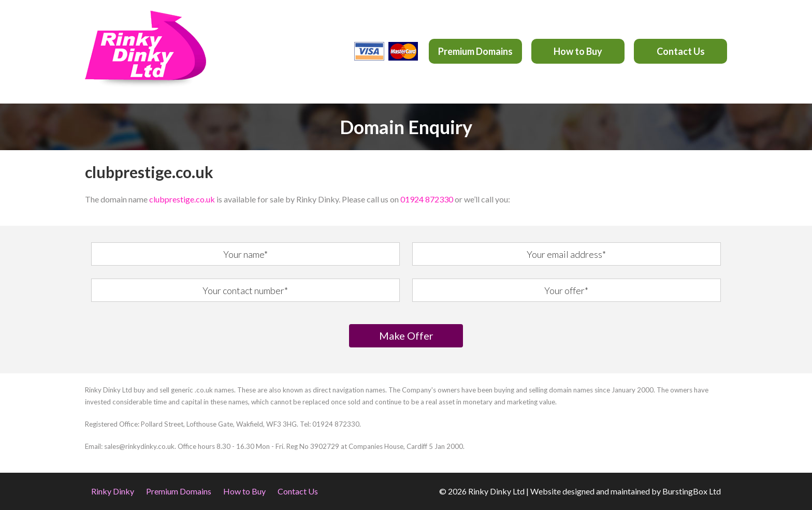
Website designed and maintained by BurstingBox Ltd (626, 491)
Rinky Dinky (113, 491)
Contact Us (681, 51)
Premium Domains (475, 51)
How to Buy (578, 51)
